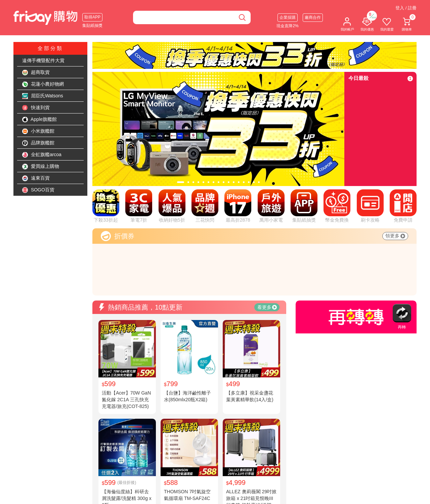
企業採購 (288, 17)
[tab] (181, 182)
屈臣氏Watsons (43, 96)
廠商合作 (313, 17)
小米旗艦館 (38, 131)
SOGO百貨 (38, 190)
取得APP (92, 17)
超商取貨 (36, 73)
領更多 (395, 236)
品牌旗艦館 (38, 143)
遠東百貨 (36, 178)
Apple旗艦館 (39, 120)
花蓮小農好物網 (43, 84)
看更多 (267, 307)
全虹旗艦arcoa (42, 155)
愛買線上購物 (41, 167)
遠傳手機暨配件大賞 (43, 60)
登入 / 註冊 (406, 8)
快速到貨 (36, 108)
